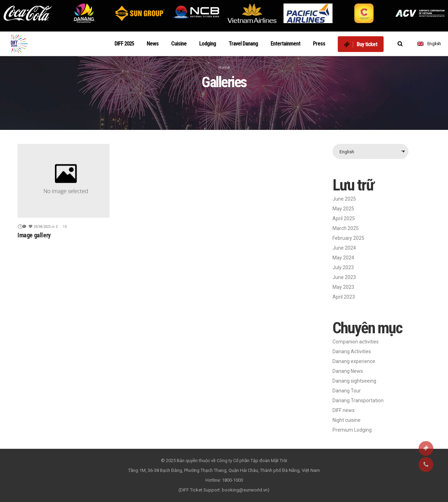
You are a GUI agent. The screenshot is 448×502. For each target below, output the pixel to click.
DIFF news (344, 410)
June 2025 (344, 199)
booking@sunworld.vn (245, 490)
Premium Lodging (352, 430)
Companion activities (356, 342)
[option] (28, 13)
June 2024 (344, 248)
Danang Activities (352, 351)
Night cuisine (346, 420)
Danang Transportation (358, 400)
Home (224, 68)
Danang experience (354, 361)
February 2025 (348, 238)
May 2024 (343, 258)
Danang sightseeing (354, 381)
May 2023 (343, 287)
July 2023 (343, 267)
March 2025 (346, 228)
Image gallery (34, 235)
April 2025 (344, 218)
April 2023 (344, 297)
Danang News (348, 371)
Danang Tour (347, 391)
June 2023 (344, 277)
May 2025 (343, 209)
